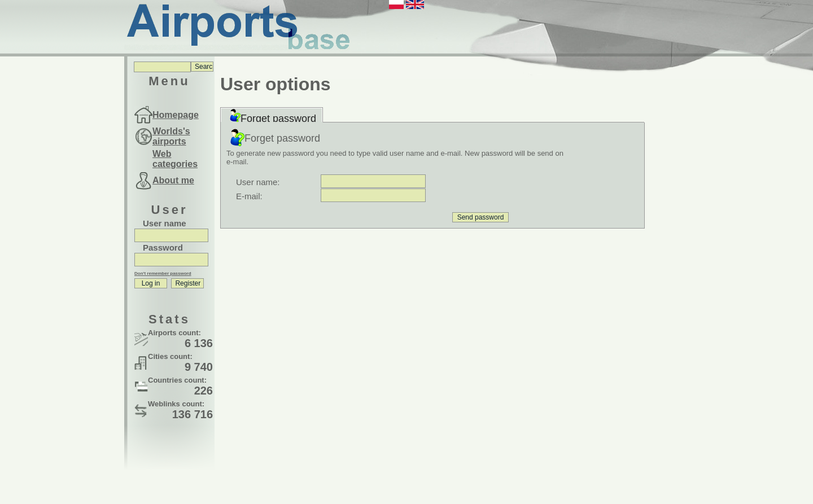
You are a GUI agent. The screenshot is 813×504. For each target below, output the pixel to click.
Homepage (176, 115)
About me (173, 180)
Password (163, 247)
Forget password (272, 116)
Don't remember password (163, 273)
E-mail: (249, 196)
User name (165, 223)
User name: (258, 182)
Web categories (175, 159)
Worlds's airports (171, 136)
